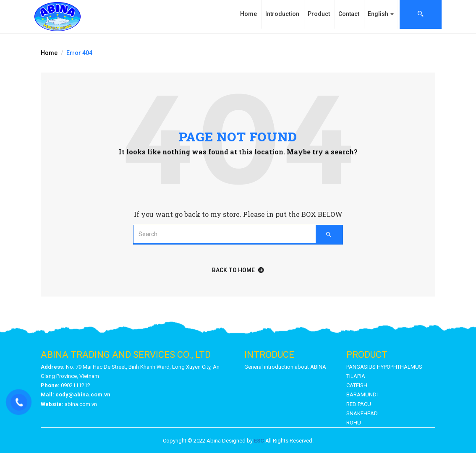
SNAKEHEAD (362, 413)
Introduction (282, 14)
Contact (349, 14)
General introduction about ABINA (285, 367)
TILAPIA (356, 376)
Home (248, 14)
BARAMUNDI (362, 394)
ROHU (354, 423)
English (381, 14)
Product (319, 14)
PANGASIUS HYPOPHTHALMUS (384, 367)
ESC (259, 441)
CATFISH (357, 385)
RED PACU (359, 404)
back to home (238, 270)
